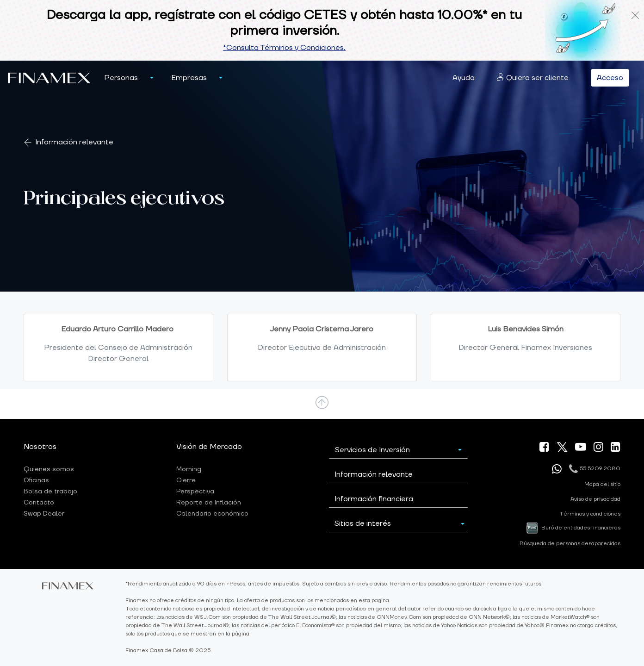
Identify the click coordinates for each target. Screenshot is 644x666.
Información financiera (374, 499)
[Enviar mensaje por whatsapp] (557, 469)
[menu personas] (152, 78)
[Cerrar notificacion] (635, 15)
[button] (121, 78)
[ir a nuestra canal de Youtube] (581, 448)
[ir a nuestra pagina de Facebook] (544, 448)
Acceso (610, 78)
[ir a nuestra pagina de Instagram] (598, 448)
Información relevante (74, 142)
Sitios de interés (363, 523)
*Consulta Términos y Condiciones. (284, 48)
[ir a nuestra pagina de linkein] (616, 448)
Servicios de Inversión (372, 450)
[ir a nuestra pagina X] (562, 447)
